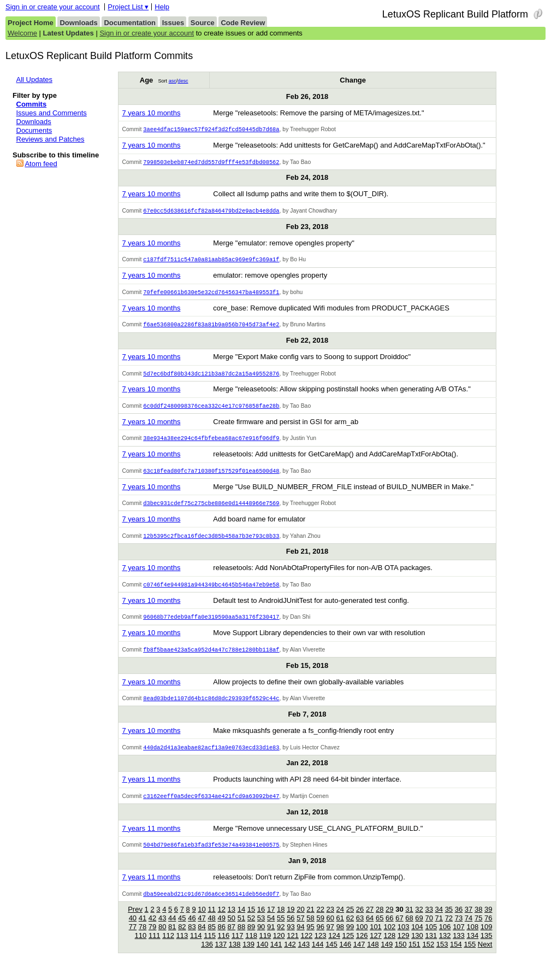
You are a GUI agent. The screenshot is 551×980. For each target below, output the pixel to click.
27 (370, 920)
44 (172, 929)
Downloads (78, 23)
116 (224, 946)
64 (370, 929)
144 (318, 955)
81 (172, 938)
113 (182, 946)
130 (417, 946)
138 (235, 955)
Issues (173, 23)
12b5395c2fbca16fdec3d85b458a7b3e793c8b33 (211, 542)
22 (320, 920)
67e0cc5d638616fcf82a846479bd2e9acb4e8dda (211, 212)
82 (182, 938)
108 (472, 938)
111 (155, 946)
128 (389, 946)
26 (360, 920)
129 (404, 946)
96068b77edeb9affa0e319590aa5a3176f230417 (211, 624)
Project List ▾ (128, 7)
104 (417, 938)
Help (162, 7)
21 (310, 920)
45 (182, 929)
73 (459, 929)
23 (330, 920)
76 (488, 929)
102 (389, 938)
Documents (34, 130)
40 (133, 929)
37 (469, 920)
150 (401, 955)
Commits (32, 104)
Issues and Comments (52, 113)
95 (310, 938)
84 (202, 938)
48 (211, 929)
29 (389, 920)
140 (263, 955)
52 (251, 929)
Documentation (130, 23)
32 (419, 920)
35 (449, 920)
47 (202, 929)
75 (478, 929)
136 (207, 955)
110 (141, 946)
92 (281, 938)
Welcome (22, 33)
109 (487, 938)
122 (307, 946)
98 (340, 938)
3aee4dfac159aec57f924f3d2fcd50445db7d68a (211, 130)
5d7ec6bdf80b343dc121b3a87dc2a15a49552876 (211, 377)
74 (469, 929)
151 (414, 955)
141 (276, 955)
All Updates (34, 80)
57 (300, 929)
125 (348, 946)
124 (334, 946)
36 (459, 920)
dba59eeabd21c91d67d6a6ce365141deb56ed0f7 (211, 905)
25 (350, 920)
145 (331, 955)
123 (321, 946)
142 (290, 955)
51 (241, 929)
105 (431, 938)
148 (373, 955)
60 (330, 929)
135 (487, 946)
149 (387, 955)
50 (232, 929)
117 (238, 946)
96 (320, 938)
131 (431, 946)
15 (251, 920)
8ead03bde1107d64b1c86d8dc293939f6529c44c (211, 707)
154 (456, 955)
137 (221, 955)
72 (449, 929)
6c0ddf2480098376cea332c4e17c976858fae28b (211, 410)
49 (221, 929)
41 (143, 929)
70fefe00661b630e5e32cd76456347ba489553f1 (211, 295)
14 (241, 920)
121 (293, 946)
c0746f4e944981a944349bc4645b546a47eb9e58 (211, 591)
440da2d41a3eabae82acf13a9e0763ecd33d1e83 (211, 756)
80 (162, 938)
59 (320, 929)
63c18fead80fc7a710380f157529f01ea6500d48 (211, 476)
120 (279, 946)
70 (429, 929)
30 (399, 920)
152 (428, 955)
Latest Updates (69, 33)
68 (409, 929)
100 (362, 938)
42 (152, 929)
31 (409, 920)
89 (251, 938)
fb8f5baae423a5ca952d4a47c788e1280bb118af (211, 658)
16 (261, 920)
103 (404, 938)
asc (173, 81)
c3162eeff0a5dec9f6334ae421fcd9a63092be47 (211, 806)
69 (419, 929)
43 (162, 929)
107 (459, 938)
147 (359, 955)
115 (210, 946)
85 (211, 938)
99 (350, 938)
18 (281, 920)
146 (345, 955)
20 (300, 920)
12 (221, 920)
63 (360, 929)
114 (196, 946)
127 (376, 946)
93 (291, 938)
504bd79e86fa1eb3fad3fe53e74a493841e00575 (211, 855)
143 (304, 955)
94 (300, 938)
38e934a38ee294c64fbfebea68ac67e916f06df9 (211, 443)
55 (281, 929)
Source (203, 23)
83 (192, 938)
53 (261, 929)
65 (380, 929)
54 (271, 929)
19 (291, 920)
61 (340, 929)
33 (429, 920)
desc (183, 81)
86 (222, 938)
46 (192, 929)
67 (399, 929)
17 (271, 920)
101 (376, 938)
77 (133, 938)
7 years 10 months (151, 113)
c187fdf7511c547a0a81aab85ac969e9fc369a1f (211, 261)
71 (439, 929)
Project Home (31, 23)
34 (439, 920)
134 (472, 946)
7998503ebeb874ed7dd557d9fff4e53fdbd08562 (211, 163)
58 (310, 929)
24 (340, 920)
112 (168, 946)
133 (459, 946)
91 (271, 938)
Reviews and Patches (51, 139)
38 (478, 920)
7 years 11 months (151, 788)
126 (362, 946)
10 (202, 920)
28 (380, 920)
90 (261, 938)
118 (251, 946)
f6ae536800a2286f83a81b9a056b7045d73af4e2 (211, 327)
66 (389, 929)
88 (241, 938)
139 (248, 955)
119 (265, 946)
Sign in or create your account (53, 7)
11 (211, 920)
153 (442, 955)
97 (330, 938)
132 (445, 946)
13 (232, 920)
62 (350, 929)
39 (488, 920)
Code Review (243, 23)
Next (485, 955)
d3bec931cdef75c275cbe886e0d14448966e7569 (211, 509)
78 (143, 938)
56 (291, 929)
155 (470, 955)
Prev (135, 920)
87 (232, 938)
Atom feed (41, 164)
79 (152, 938)
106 (445, 938)
